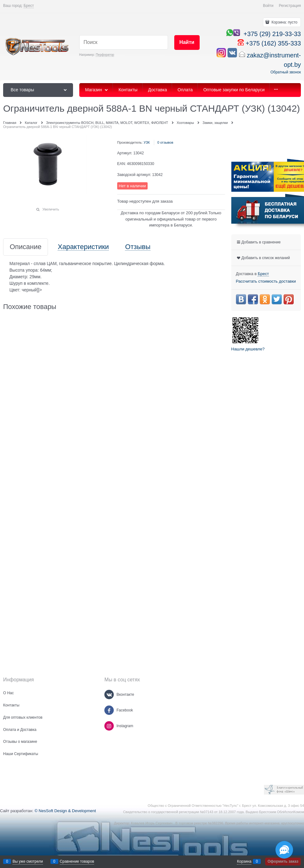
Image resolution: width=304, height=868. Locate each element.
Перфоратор (105, 55)
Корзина (244, 861)
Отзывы (138, 247)
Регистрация (290, 6)
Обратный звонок (286, 72)
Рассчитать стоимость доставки (266, 281)
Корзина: (284, 22)
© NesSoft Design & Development (65, 811)
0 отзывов (165, 142)
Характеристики (83, 247)
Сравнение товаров (77, 861)
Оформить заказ (283, 861)
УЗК (147, 142)
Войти (268, 6)
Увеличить (51, 209)
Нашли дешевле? (248, 349)
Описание (26, 247)
